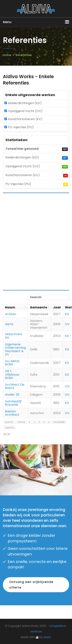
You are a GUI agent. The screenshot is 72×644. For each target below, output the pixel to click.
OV (67, 324)
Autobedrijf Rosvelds (13, 403)
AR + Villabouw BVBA (12, 374)
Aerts (9, 324)
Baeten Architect (12, 413)
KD (67, 314)
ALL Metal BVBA (12, 363)
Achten (11, 314)
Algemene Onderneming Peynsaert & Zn (15, 349)
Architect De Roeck (15, 386)
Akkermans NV (14, 336)
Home (7, 55)
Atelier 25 (12, 395)
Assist (47, 637)
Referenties (24, 55)
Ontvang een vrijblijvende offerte (31, 585)
